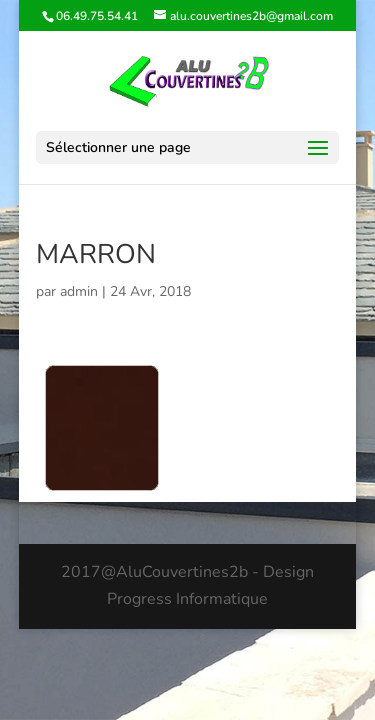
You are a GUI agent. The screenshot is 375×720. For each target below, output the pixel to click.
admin (79, 291)
